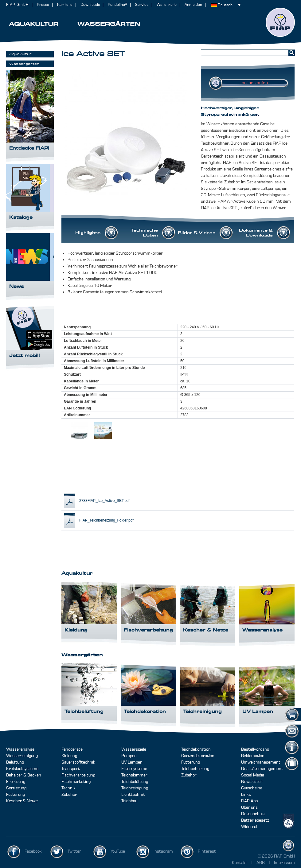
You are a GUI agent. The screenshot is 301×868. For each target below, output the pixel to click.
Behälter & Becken (24, 775)
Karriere (65, 5)
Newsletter (252, 782)
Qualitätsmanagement (262, 769)
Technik (68, 788)
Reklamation (253, 756)
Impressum (284, 863)
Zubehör (69, 795)
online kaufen (255, 83)
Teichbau (129, 801)
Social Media (253, 775)
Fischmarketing (76, 782)
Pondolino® (117, 5)
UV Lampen (132, 762)
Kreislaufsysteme (22, 769)
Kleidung (69, 756)
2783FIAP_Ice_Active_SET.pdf (104, 501)
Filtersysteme (134, 769)
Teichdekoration (196, 749)
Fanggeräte (72, 749)
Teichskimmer (134, 775)
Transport (71, 769)
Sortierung (16, 788)
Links (246, 795)
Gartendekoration (198, 756)
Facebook (33, 851)
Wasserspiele (134, 749)
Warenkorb (167, 5)
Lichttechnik (133, 795)
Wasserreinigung (22, 756)
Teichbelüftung (135, 782)
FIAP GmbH (18, 5)
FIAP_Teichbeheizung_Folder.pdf (106, 520)
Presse (43, 5)
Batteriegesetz (255, 820)
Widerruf (249, 827)
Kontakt (240, 863)
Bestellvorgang (255, 749)
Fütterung (16, 795)
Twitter (74, 851)
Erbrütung (16, 782)
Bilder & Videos (197, 233)
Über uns (249, 807)
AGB (261, 863)
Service (142, 5)
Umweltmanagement (261, 762)
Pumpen (129, 756)
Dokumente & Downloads (256, 233)
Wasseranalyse (20, 749)
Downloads (90, 5)
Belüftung (15, 762)
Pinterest (207, 851)
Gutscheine (252, 788)
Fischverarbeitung (78, 775)
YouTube (118, 851)
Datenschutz (253, 814)
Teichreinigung (135, 788)
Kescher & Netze (22, 801)
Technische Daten (145, 233)
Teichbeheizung (195, 769)
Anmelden (193, 5)
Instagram (163, 851)
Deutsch (225, 5)
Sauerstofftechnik (78, 762)
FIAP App (249, 801)
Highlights (88, 233)
